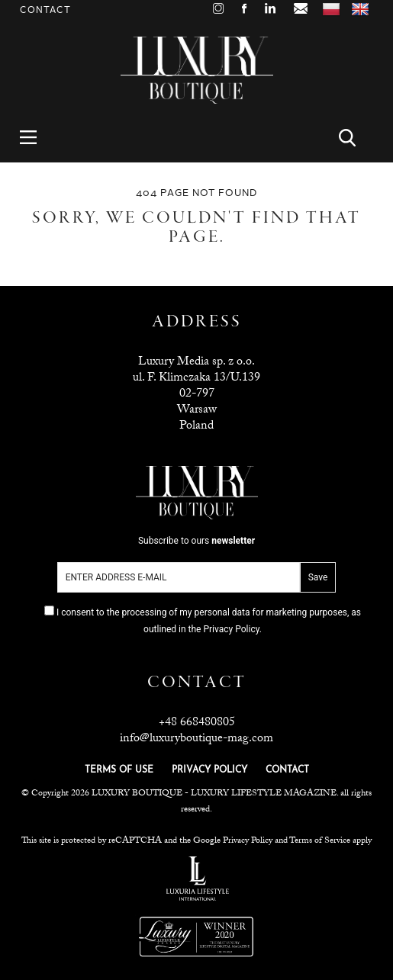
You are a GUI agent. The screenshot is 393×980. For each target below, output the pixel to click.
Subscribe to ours (196, 541)
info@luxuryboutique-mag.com (196, 739)
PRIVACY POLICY (209, 770)
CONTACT (287, 770)
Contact (45, 10)
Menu (37, 138)
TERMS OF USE (119, 770)
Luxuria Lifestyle (198, 879)
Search (356, 138)
